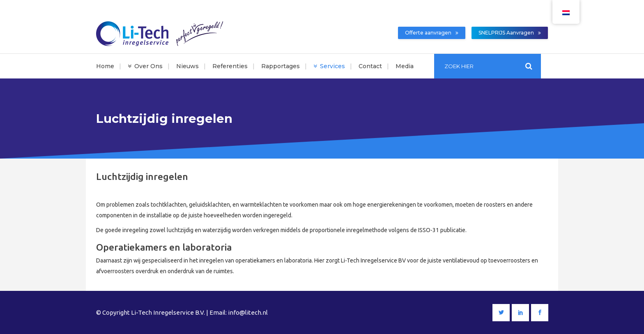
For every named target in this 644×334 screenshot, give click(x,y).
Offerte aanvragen (432, 33)
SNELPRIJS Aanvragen (510, 33)
